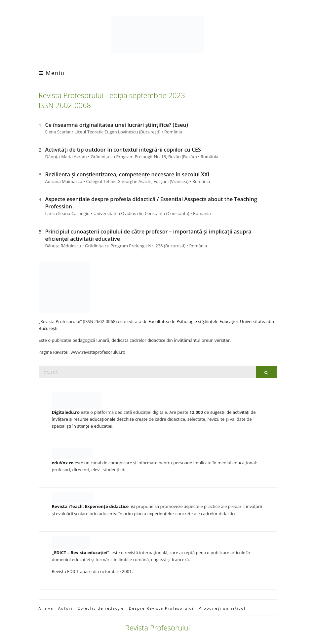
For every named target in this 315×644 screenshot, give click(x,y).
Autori (65, 608)
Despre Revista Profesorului (161, 608)
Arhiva (46, 608)
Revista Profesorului (158, 627)
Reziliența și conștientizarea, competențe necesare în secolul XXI (127, 174)
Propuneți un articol (222, 608)
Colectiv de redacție (101, 608)
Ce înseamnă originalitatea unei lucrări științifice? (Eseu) (117, 125)
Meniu (52, 73)
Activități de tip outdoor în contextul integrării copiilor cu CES (123, 150)
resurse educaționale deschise (104, 419)
